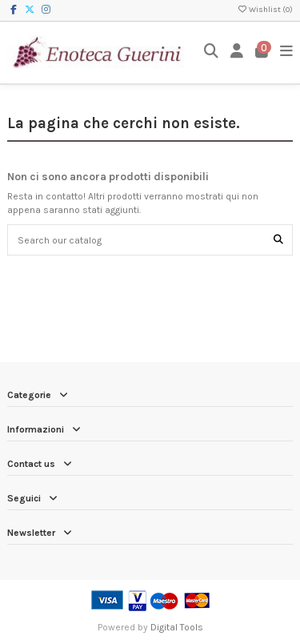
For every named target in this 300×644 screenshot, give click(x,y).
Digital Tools (177, 627)
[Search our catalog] (278, 240)
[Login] (237, 52)
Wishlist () (265, 10)
